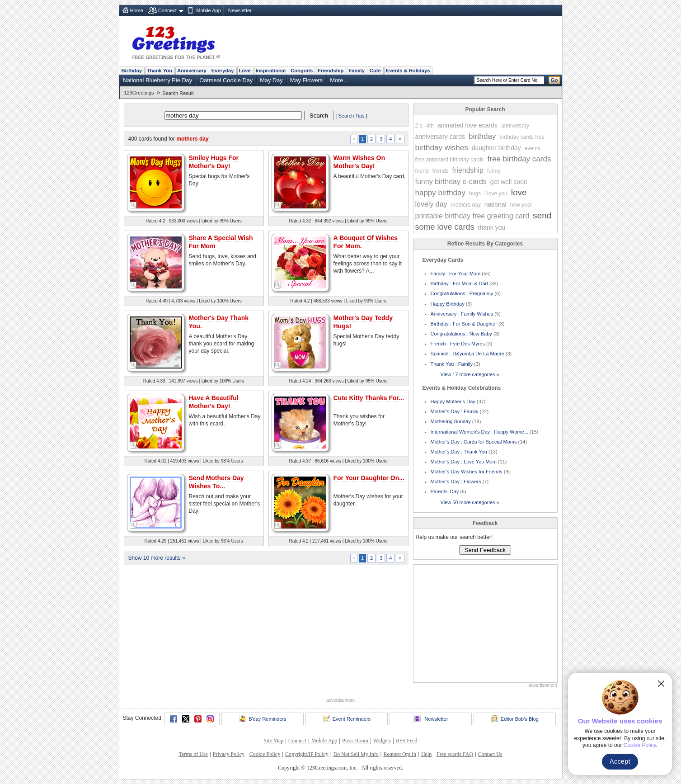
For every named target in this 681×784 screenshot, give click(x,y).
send (542, 215)
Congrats (302, 71)
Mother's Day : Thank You (459, 452)
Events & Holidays (408, 71)
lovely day (431, 204)
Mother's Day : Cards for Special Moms (474, 442)
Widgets (382, 741)
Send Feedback (485, 550)
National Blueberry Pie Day (158, 80)
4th (430, 126)
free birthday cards (519, 159)
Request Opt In (400, 754)
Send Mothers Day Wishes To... (216, 482)
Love (245, 71)
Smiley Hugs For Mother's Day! (214, 162)
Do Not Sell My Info (356, 754)
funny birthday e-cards (451, 182)
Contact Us (490, 754)
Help (426, 754)
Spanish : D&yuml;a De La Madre (467, 354)
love (519, 192)
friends (441, 171)
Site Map (273, 741)
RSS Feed (407, 741)
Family (356, 71)
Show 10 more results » (157, 558)
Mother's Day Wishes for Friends (467, 472)
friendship (468, 170)
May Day (271, 80)
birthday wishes (442, 148)
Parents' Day (445, 491)
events (533, 148)
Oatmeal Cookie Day (226, 80)
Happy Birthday (448, 304)
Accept (620, 761)
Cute (375, 71)
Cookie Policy (265, 754)
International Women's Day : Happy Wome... (479, 432)
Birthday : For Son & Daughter (464, 324)
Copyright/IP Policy (307, 754)
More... (339, 80)
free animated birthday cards (450, 160)
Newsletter (240, 10)
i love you (496, 194)
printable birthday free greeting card (472, 216)
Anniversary (192, 71)
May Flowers (307, 80)
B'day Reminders (263, 718)
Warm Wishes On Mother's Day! (359, 162)
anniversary (515, 126)
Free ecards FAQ (455, 754)
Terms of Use (193, 754)
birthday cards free (522, 137)
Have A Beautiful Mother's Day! (214, 402)
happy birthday (441, 193)
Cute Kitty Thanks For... (369, 398)
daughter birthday (496, 148)
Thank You (160, 71)
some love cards (445, 227)
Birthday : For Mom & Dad (459, 283)
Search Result (178, 93)
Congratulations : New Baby (461, 334)
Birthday (132, 71)
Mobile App (208, 10)
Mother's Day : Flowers (456, 482)
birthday (482, 136)
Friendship (331, 71)
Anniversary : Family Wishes (462, 314)
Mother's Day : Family (455, 411)
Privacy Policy (229, 754)
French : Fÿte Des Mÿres (458, 344)
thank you (492, 227)
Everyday (223, 71)
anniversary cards (440, 137)
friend (422, 171)
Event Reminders (347, 718)
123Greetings (139, 93)
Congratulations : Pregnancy (462, 293)
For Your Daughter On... (369, 478)
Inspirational (271, 71)
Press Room (355, 741)
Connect (167, 10)
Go (554, 80)
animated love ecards (467, 125)
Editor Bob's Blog (515, 718)
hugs (475, 194)
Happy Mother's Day (453, 401)
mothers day (466, 205)
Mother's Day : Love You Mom (464, 462)
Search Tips (352, 116)
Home (137, 10)
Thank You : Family (452, 364)
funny (494, 171)
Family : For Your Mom (456, 274)
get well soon (509, 182)
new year (521, 205)
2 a (419, 126)
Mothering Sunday (451, 421)
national (495, 204)
